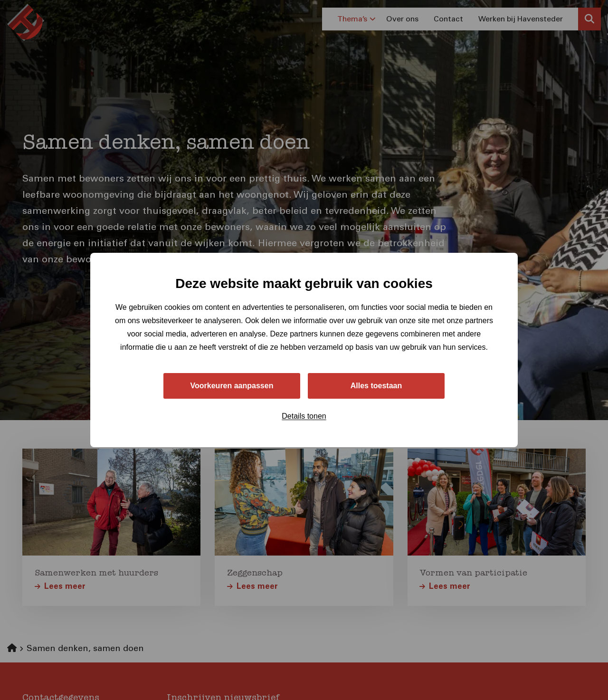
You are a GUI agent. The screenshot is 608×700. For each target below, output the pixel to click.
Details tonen (304, 416)
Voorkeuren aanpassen (232, 386)
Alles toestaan (376, 386)
